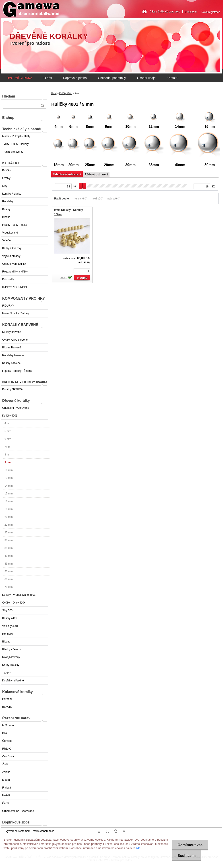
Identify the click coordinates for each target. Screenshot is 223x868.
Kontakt (172, 78)
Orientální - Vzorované (16, 408)
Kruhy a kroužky (12, 248)
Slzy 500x (8, 610)
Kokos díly (8, 279)
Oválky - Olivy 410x (14, 603)
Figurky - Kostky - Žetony (17, 371)
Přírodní (7, 699)
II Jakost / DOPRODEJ (16, 287)
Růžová (7, 749)
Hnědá (6, 795)
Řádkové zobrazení (96, 175)
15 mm (9, 494)
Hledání (9, 96)
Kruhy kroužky (11, 665)
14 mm (9, 486)
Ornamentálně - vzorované (18, 811)
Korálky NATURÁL (13, 389)
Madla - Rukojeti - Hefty (16, 136)
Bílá (5, 733)
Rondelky (8, 201)
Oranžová (8, 756)
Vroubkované (10, 233)
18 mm (9, 509)
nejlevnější (80, 199)
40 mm (9, 556)
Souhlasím (186, 856)
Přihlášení (191, 12)
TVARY (7, 673)
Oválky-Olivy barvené (15, 340)
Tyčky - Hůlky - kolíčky (15, 144)
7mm (7, 447)
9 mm (8, 462)
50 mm (9, 571)
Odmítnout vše (189, 845)
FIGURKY (8, 306)
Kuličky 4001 (10, 416)
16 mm (9, 501)
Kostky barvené (11, 363)
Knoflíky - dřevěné (13, 681)
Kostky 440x (9, 618)
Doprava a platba (75, 78)
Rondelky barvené (13, 355)
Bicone (6, 217)
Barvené (7, 707)
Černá (6, 803)
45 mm (9, 564)
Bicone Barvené (12, 348)
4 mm (8, 423)
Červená (7, 741)
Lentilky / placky (12, 194)
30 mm (9, 540)
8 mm (8, 455)
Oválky (6, 178)
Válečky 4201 (10, 626)
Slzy (5, 186)
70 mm (9, 587)
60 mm (9, 579)
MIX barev (8, 725)
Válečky (7, 240)
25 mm (9, 533)
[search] (42, 106)
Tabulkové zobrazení (67, 174)
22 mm (9, 525)
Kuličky (6, 170)
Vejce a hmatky (11, 256)
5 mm (8, 431)
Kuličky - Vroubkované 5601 (19, 595)
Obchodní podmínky (112, 78)
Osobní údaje (146, 78)
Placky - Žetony (11, 649)
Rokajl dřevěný (11, 657)
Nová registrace (211, 12)
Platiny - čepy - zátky (15, 225)
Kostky (6, 209)
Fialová (7, 788)
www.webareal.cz (44, 831)
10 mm (9, 470)
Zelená (6, 772)
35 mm (9, 548)
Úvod (54, 93)
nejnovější (114, 199)
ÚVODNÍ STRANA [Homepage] (20, 78)
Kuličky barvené (12, 332)
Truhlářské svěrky (13, 152)
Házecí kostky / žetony (16, 313)
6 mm (8, 439)
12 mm (9, 478)
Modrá (6, 780)
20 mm (9, 517)
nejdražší (97, 199)
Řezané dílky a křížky (15, 272)
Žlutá (5, 764)
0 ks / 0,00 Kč (165, 11)
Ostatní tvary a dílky (14, 264)
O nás (48, 78)
